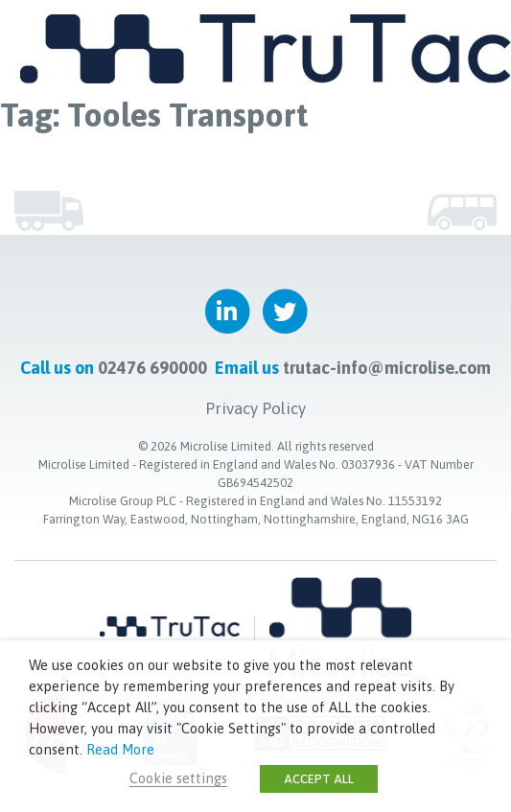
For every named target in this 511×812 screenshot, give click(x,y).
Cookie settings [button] (178, 778)
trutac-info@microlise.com (387, 368)
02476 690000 (152, 368)
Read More (120, 749)
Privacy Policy (255, 408)
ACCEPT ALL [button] (319, 779)
